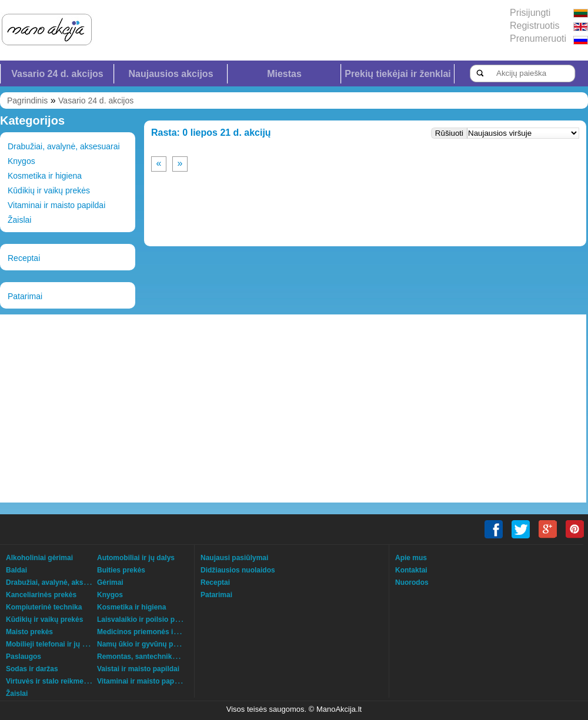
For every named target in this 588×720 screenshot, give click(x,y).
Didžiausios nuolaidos (238, 570)
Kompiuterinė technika (44, 607)
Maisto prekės (29, 632)
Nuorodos (412, 582)
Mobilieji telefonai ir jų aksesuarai (62, 644)
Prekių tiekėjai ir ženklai (398, 74)
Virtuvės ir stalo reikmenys (51, 681)
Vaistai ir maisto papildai (138, 669)
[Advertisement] (187, 408)
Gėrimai (110, 582)
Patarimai (25, 296)
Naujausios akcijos (171, 74)
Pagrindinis (27, 101)
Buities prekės (121, 570)
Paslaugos (24, 657)
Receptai (24, 258)
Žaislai (19, 220)
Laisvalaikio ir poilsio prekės (145, 619)
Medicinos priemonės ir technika (152, 632)
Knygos (21, 161)
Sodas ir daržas (32, 669)
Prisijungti (530, 13)
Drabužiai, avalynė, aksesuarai (64, 146)
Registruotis (534, 26)
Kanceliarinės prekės (41, 595)
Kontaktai (411, 570)
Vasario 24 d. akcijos (57, 74)
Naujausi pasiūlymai (234, 558)
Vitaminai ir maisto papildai (56, 205)
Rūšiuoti (449, 133)
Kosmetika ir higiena (45, 176)
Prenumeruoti (538, 38)
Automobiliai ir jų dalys (136, 558)
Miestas (284, 74)
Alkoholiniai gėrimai (39, 558)
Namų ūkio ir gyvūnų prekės (144, 644)
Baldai (16, 570)
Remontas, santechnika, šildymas (153, 657)
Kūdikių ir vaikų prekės (49, 190)
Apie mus (411, 558)
